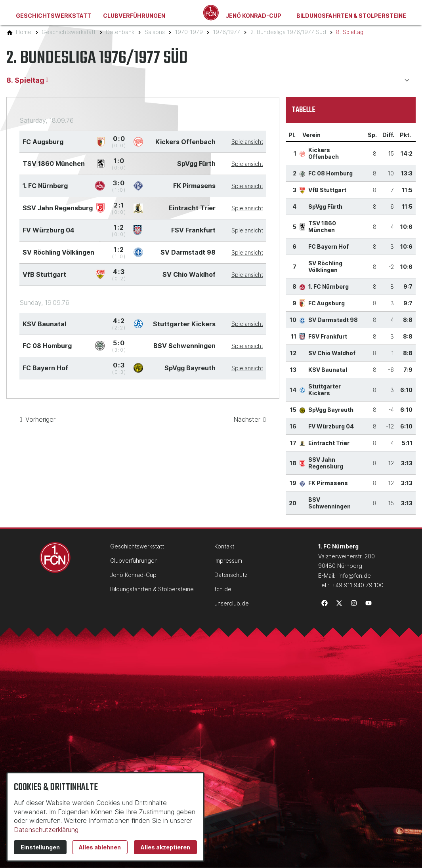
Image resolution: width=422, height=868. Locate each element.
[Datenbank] (120, 32)
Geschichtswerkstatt (53, 16)
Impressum (228, 561)
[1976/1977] (227, 32)
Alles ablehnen (100, 847)
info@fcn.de (355, 576)
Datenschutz (231, 575)
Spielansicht (247, 142)
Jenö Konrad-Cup (254, 16)
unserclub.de (232, 603)
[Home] (24, 32)
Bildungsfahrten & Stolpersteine (351, 16)
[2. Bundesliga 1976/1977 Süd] (288, 32)
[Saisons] (155, 32)
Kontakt (224, 546)
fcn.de (223, 589)
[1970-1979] (189, 32)
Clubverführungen (134, 16)
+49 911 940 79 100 (358, 585)
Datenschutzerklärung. (47, 830)
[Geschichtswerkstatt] (69, 32)
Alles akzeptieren (165, 847)
